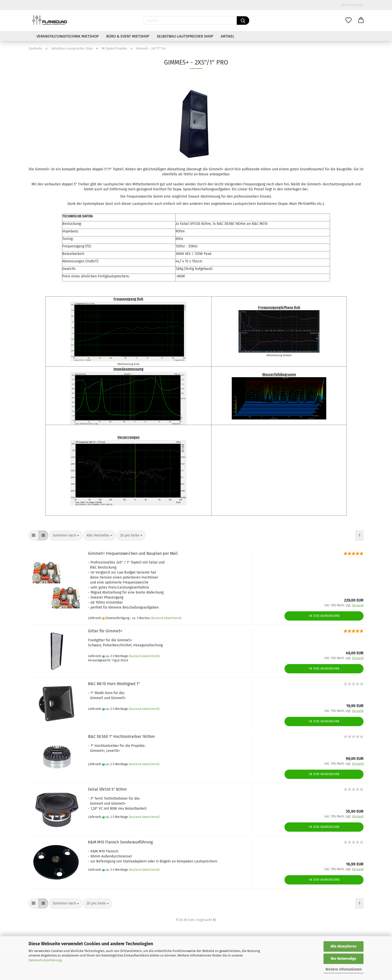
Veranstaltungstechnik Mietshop (68, 36)
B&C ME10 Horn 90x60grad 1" (114, 684)
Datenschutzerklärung (45, 960)
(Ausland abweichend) (166, 618)
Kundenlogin (353, 5)
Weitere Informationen (344, 969)
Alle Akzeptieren (343, 946)
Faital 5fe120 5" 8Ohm (107, 789)
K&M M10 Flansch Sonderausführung (120, 842)
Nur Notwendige (343, 959)
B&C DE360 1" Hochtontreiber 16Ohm (121, 737)
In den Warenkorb (324, 616)
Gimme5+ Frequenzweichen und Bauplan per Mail (133, 553)
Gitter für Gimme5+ (105, 631)
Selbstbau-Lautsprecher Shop (185, 36)
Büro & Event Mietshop (128, 36)
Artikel (227, 36)
